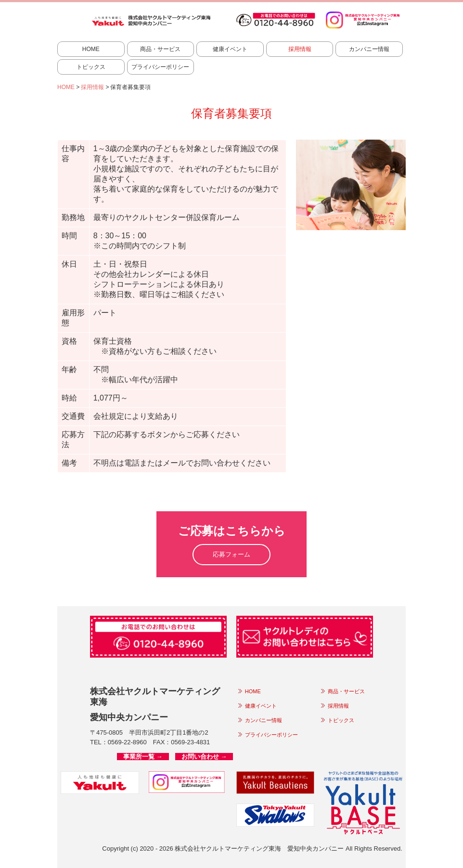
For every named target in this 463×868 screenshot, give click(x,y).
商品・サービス (160, 49)
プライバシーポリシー (160, 67)
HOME (91, 49)
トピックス (91, 67)
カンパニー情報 (369, 49)
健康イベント (230, 49)
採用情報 (300, 49)
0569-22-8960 (127, 742)
